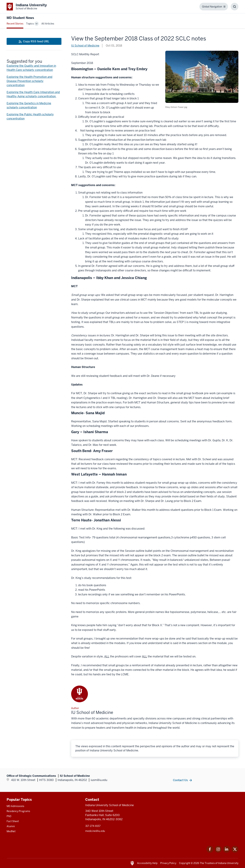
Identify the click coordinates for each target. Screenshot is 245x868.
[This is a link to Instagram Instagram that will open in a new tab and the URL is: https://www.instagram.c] (218, 852)
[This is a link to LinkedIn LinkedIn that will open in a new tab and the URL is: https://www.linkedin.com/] (227, 852)
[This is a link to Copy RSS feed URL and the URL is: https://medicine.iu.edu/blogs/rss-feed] (34, 41)
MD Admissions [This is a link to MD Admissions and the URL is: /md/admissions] (15, 806)
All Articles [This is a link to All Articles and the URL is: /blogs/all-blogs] (48, 24)
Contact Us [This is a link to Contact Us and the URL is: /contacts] (180, 780)
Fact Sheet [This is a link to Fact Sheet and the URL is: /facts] (13, 821)
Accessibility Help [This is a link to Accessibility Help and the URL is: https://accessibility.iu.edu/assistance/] (147, 863)
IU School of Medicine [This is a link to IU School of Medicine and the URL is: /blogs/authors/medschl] (85, 46)
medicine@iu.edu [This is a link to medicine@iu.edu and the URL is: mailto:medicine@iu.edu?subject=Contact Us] (95, 831)
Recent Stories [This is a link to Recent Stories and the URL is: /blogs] (15, 24)
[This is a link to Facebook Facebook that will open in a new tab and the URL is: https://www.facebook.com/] (210, 852)
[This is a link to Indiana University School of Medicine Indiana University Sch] (27, 7)
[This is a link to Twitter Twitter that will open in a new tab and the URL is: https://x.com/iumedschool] (235, 852)
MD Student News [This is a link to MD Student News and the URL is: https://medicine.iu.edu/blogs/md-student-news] (20, 18)
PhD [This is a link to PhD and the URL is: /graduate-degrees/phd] (9, 816)
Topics (30, 24)
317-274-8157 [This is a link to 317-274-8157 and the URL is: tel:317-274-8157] (93, 826)
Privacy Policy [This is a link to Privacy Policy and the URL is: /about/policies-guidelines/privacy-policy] (168, 863)
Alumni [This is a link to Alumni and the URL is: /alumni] (11, 826)
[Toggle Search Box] (235, 7)
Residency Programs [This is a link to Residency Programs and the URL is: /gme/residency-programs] (18, 811)
